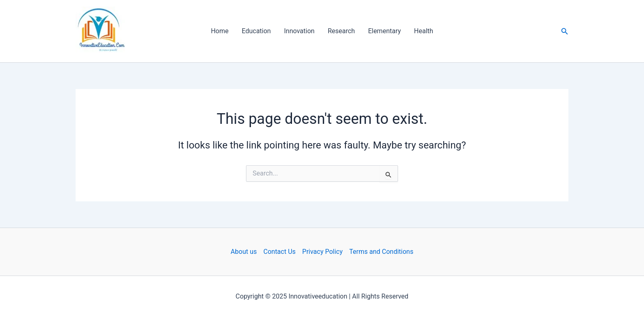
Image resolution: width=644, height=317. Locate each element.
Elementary (384, 31)
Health (424, 31)
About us (244, 252)
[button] (565, 31)
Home (220, 31)
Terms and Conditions (381, 252)
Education (256, 31)
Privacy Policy (323, 252)
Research (341, 31)
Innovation (299, 31)
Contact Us (279, 252)
